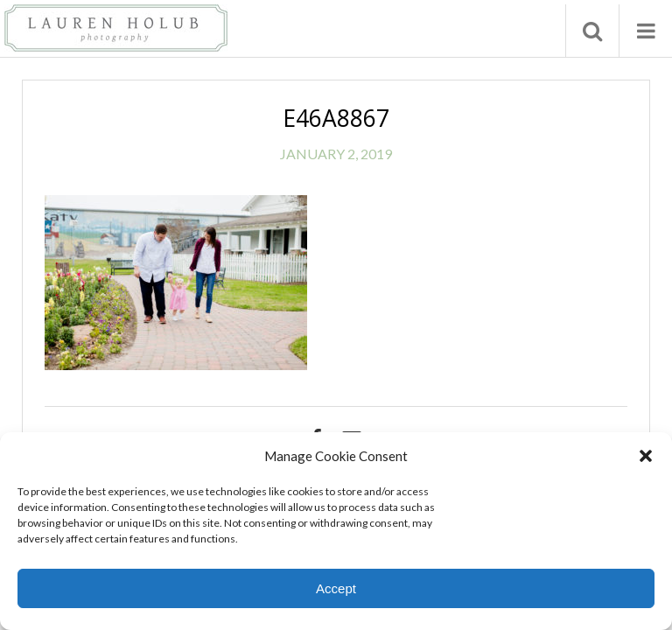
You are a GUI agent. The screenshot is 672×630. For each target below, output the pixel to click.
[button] (646, 456)
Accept (336, 588)
